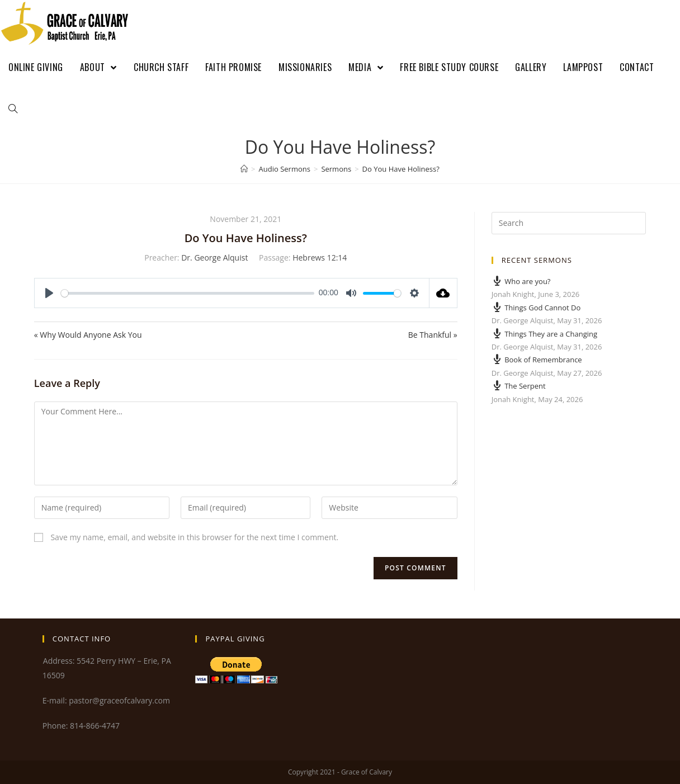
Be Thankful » (433, 335)
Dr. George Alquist (214, 258)
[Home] (244, 169)
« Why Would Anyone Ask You (88, 335)
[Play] (49, 293)
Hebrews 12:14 (320, 258)
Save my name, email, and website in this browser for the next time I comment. (194, 537)
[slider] (188, 293)
